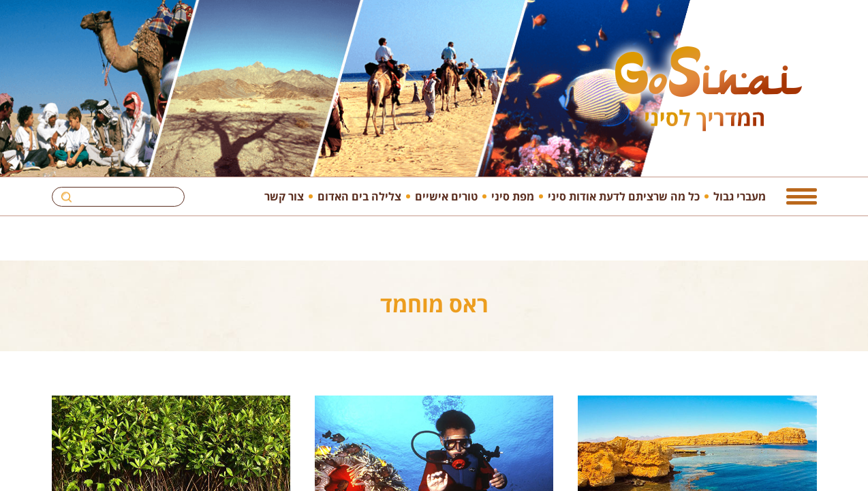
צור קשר (284, 196)
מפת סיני (513, 196)
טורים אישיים (446, 196)
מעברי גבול (740, 196)
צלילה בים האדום (359, 196)
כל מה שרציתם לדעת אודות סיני (624, 196)
